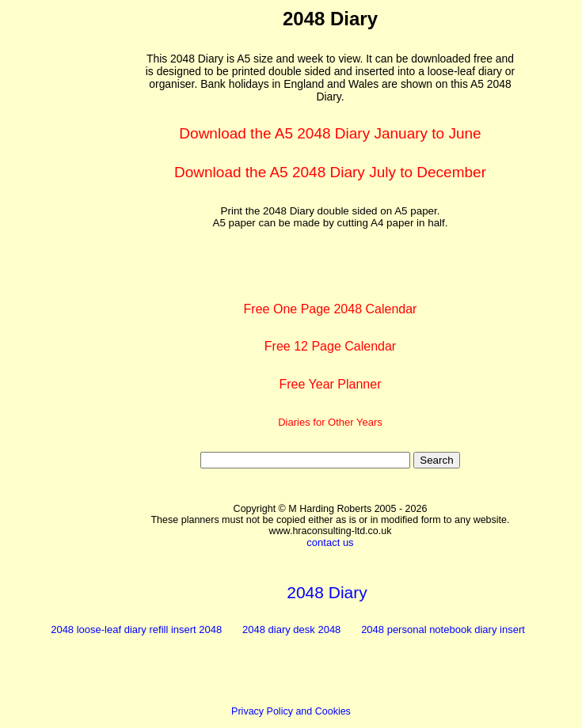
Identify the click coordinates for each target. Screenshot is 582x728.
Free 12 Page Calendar (330, 346)
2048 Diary (327, 592)
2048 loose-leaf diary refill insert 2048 (136, 629)
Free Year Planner (331, 384)
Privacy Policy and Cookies (291, 711)
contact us (330, 542)
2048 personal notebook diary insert (443, 629)
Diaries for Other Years (330, 422)
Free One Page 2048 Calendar (331, 309)
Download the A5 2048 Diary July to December (330, 172)
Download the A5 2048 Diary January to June (330, 133)
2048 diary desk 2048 (291, 629)
